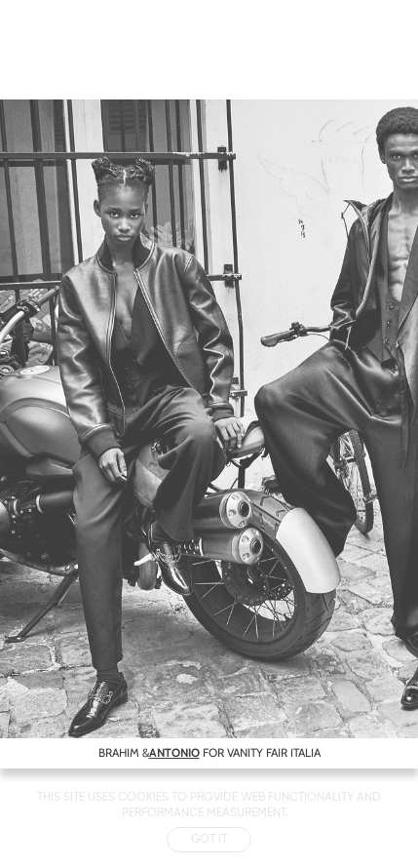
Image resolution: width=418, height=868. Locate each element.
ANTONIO (174, 752)
